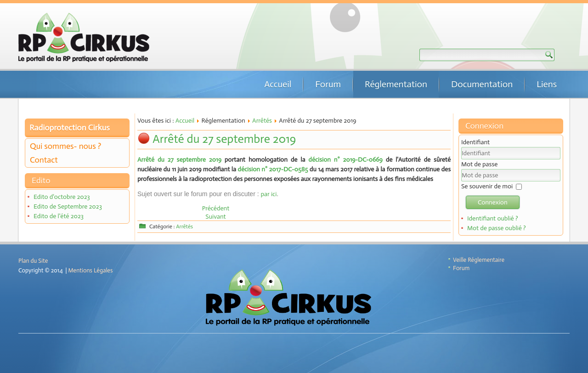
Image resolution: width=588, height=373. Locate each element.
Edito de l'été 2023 (59, 216)
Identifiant (475, 142)
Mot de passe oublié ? (497, 228)
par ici (269, 194)
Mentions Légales (91, 270)
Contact (44, 160)
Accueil (278, 84)
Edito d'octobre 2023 (62, 197)
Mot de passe (479, 164)
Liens (547, 84)
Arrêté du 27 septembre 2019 (224, 139)
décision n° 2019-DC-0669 (345, 160)
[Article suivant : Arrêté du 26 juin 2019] (215, 217)
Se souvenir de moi (487, 186)
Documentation (482, 84)
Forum (328, 84)
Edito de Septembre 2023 (68, 206)
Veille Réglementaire (479, 260)
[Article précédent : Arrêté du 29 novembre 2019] (216, 208)
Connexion (493, 202)
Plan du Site (33, 261)
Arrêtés (262, 121)
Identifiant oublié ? (493, 218)
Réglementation (396, 84)
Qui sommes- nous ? (65, 146)
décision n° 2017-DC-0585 (273, 169)
